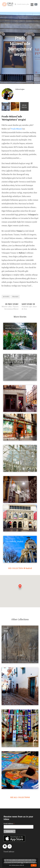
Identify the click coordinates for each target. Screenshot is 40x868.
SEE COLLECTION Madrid (20, 568)
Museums (15, 297)
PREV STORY (10, 307)
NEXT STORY (30, 307)
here (22, 863)
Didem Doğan (20, 89)
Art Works (6, 297)
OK (34, 865)
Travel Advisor (9, 852)
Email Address (9, 824)
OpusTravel (8, 4)
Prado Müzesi (16, 129)
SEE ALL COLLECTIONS (20, 797)
